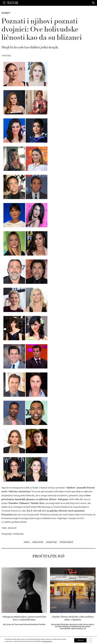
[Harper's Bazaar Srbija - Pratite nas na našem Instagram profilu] (53, 623)
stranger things (51, 340)
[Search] (94, 3)
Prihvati (80, 640)
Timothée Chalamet (66, 340)
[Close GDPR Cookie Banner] (90, 640)
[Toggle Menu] (4, 3)
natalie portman (38, 340)
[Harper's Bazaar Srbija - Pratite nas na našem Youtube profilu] (57, 623)
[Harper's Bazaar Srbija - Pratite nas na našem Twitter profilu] (44, 623)
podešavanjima (47, 641)
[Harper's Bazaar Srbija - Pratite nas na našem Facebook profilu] (40, 623)
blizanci (27, 340)
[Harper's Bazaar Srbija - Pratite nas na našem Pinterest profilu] (49, 623)
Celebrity (6, 13)
